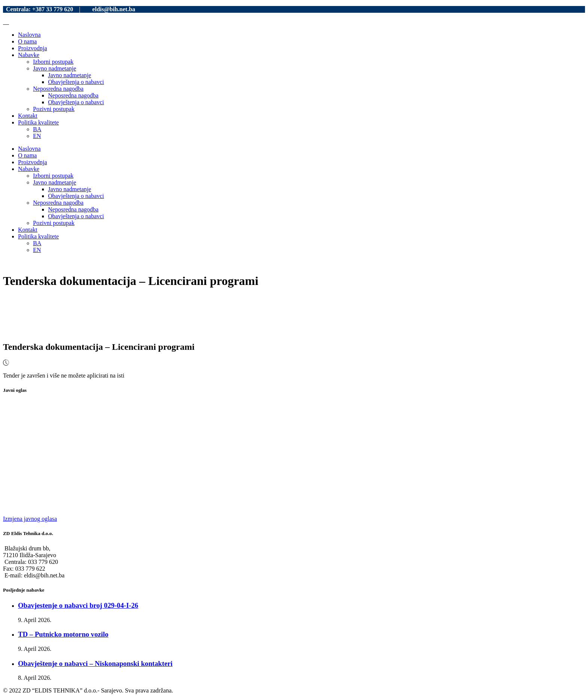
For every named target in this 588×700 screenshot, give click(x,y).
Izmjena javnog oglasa (30, 519)
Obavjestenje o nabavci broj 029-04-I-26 (78, 605)
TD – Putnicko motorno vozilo (63, 634)
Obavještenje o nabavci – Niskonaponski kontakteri (95, 663)
